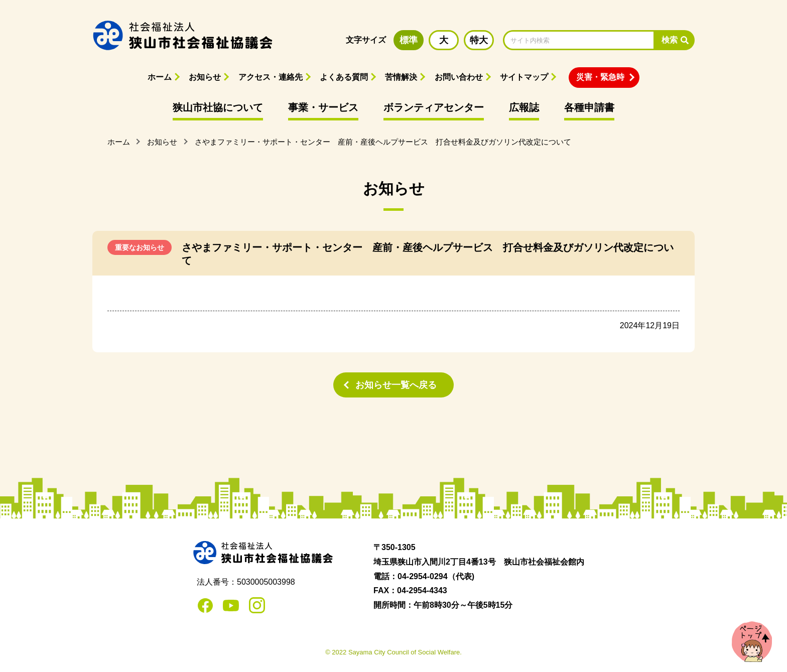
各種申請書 (589, 107)
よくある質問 (344, 77)
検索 (670, 40)
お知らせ (205, 77)
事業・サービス (323, 107)
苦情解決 (401, 77)
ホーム (160, 77)
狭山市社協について (218, 107)
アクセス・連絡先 (271, 77)
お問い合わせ (459, 77)
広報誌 (524, 107)
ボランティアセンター (434, 107)
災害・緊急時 (600, 77)
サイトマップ (524, 77)
